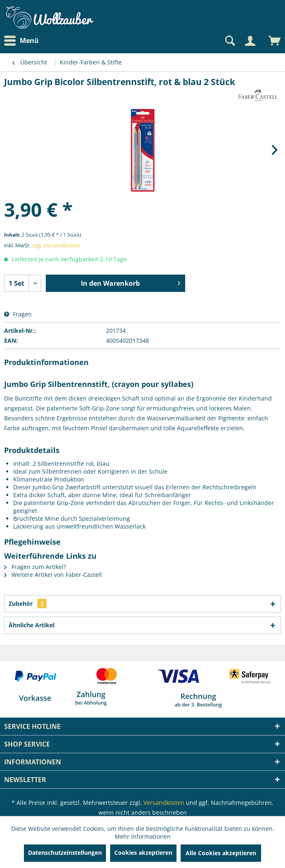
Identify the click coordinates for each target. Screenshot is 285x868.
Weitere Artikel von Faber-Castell (53, 575)
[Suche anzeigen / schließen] (229, 41)
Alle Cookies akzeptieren (221, 853)
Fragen (18, 314)
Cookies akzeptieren (143, 853)
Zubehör (28, 604)
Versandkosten (164, 803)
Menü (21, 41)
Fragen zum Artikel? (35, 567)
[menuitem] (24, 41)
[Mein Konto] (250, 41)
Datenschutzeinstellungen (65, 853)
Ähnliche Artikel (32, 625)
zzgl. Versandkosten (56, 245)
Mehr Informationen (143, 836)
